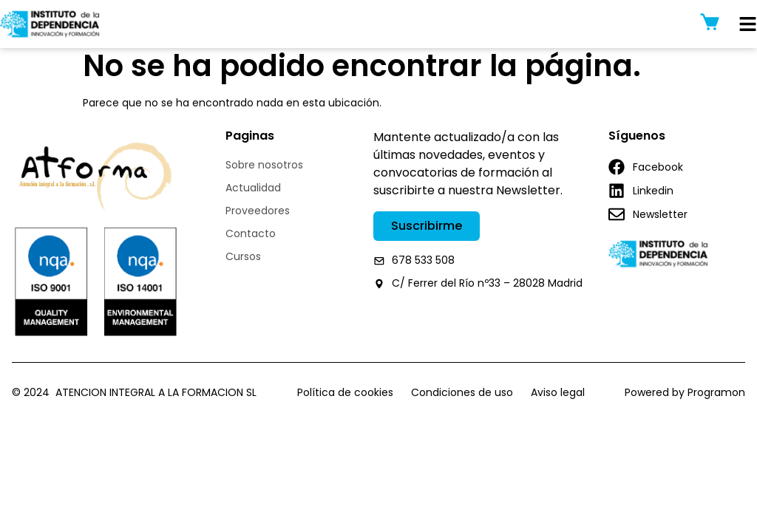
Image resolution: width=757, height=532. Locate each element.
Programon (716, 398)
